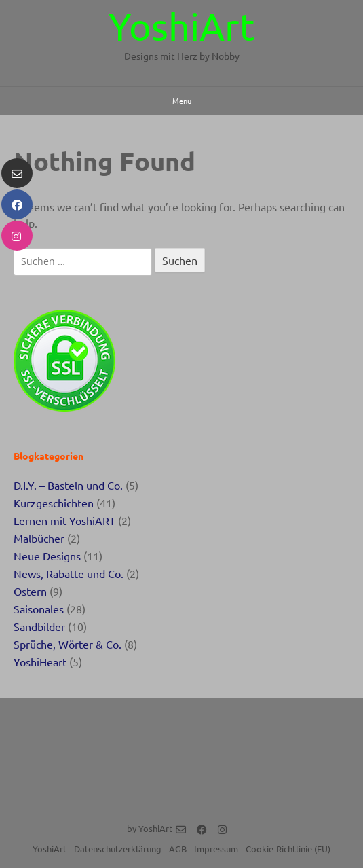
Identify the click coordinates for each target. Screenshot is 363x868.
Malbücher (39, 538)
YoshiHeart (40, 662)
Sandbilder (39, 626)
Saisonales (39, 609)
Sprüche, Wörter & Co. (68, 644)
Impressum (216, 849)
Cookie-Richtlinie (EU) (288, 849)
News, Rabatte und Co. (69, 573)
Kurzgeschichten (54, 503)
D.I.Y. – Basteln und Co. (68, 485)
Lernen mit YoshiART (64, 520)
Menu (182, 101)
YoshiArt (182, 26)
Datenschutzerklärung (118, 849)
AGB (178, 849)
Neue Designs (47, 556)
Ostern (30, 591)
